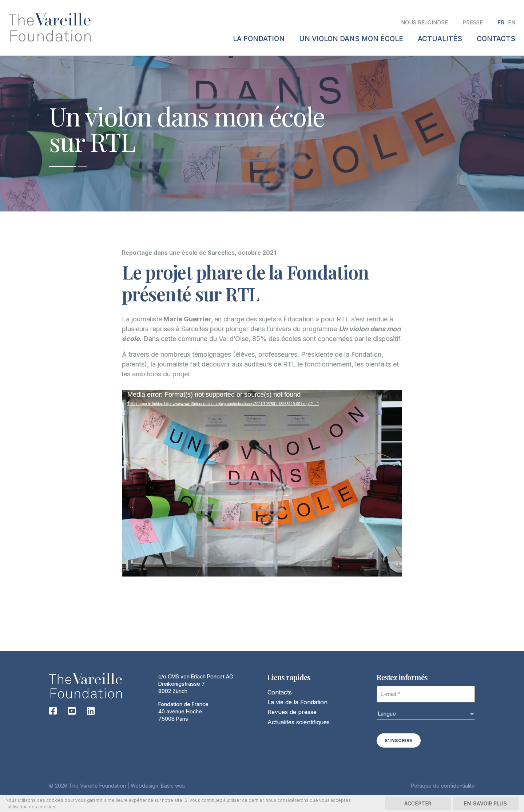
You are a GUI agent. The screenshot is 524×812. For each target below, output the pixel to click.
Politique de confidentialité (443, 786)
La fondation (259, 39)
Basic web (173, 786)
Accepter (408, 803)
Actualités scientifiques (299, 722)
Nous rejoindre (424, 22)
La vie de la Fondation (297, 703)
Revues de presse (292, 713)
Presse (473, 22)
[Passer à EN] (512, 23)
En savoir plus (482, 803)
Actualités (440, 39)
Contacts (280, 693)
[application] (262, 494)
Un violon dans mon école (351, 39)
